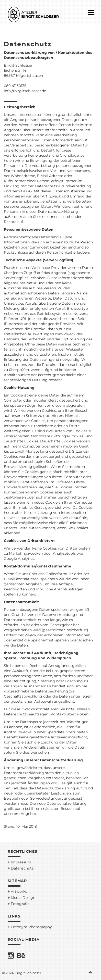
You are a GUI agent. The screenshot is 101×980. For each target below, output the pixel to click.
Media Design (21, 898)
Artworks (17, 891)
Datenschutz (21, 868)
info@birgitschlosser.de (25, 91)
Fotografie (19, 904)
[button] (92, 973)
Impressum (19, 862)
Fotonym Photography (30, 927)
